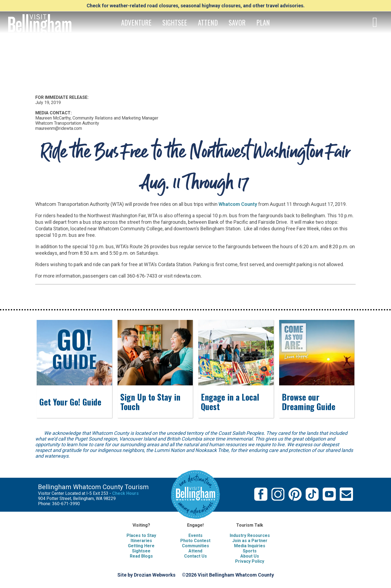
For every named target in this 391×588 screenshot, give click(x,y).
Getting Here (141, 546)
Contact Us (195, 556)
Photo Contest (195, 541)
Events (195, 535)
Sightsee (141, 551)
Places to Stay (141, 535)
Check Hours (125, 493)
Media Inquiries (250, 546)
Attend (195, 551)
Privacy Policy (250, 561)
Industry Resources (250, 535)
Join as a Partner (250, 541)
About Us (250, 556)
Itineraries (141, 541)
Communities (195, 546)
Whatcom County (238, 204)
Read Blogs (141, 556)
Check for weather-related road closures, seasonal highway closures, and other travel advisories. (196, 6)
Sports (250, 551)
